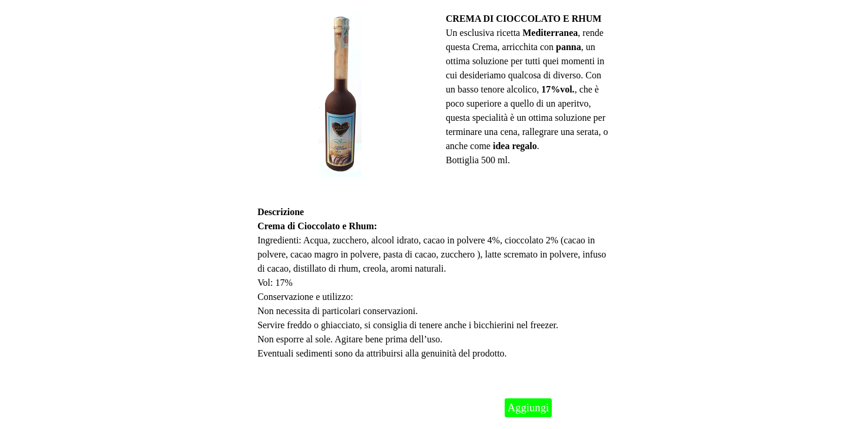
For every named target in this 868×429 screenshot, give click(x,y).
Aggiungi (528, 407)
